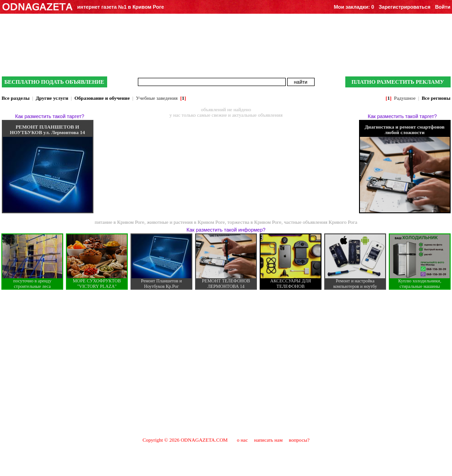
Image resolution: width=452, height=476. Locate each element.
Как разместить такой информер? (226, 230)
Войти (443, 7)
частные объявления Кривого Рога (321, 222)
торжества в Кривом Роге (254, 222)
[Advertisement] (226, 363)
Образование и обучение (102, 98)
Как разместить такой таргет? (50, 116)
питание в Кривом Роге (120, 222)
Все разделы (16, 98)
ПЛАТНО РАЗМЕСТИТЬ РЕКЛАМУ (398, 82)
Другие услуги (52, 98)
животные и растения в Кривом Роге (186, 222)
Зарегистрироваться (405, 7)
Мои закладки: (354, 7)
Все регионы (436, 98)
